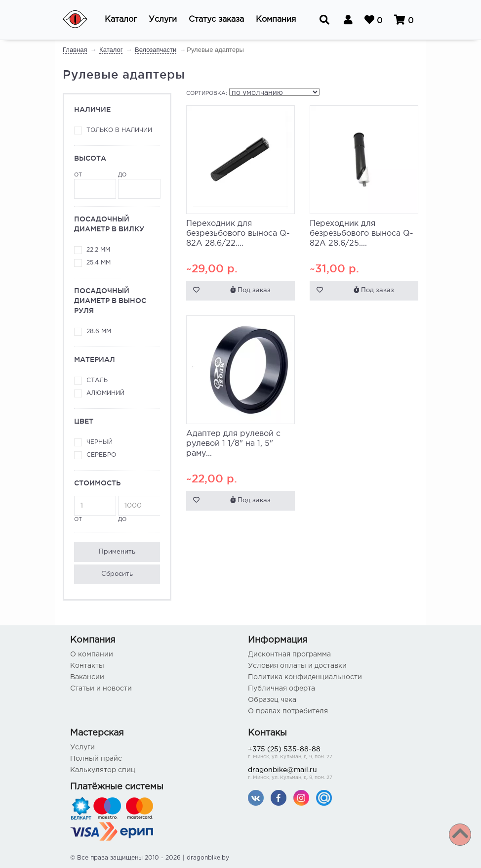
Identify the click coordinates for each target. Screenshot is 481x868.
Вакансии (87, 677)
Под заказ (250, 290)
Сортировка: (207, 93)
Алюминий (105, 393)
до (139, 186)
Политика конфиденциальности (305, 677)
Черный (100, 442)
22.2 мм (98, 250)
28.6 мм (99, 331)
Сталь (97, 380)
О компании (92, 654)
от (95, 186)
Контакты (87, 666)
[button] (121, 20)
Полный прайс (96, 759)
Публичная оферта (281, 689)
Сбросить (117, 574)
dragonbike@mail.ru (329, 774)
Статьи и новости (101, 689)
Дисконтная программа (289, 654)
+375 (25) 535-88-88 (329, 754)
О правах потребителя (288, 711)
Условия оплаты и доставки (297, 666)
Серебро (101, 455)
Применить (117, 552)
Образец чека (272, 700)
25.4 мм (99, 263)
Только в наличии (119, 130)
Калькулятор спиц (103, 770)
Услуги (82, 747)
